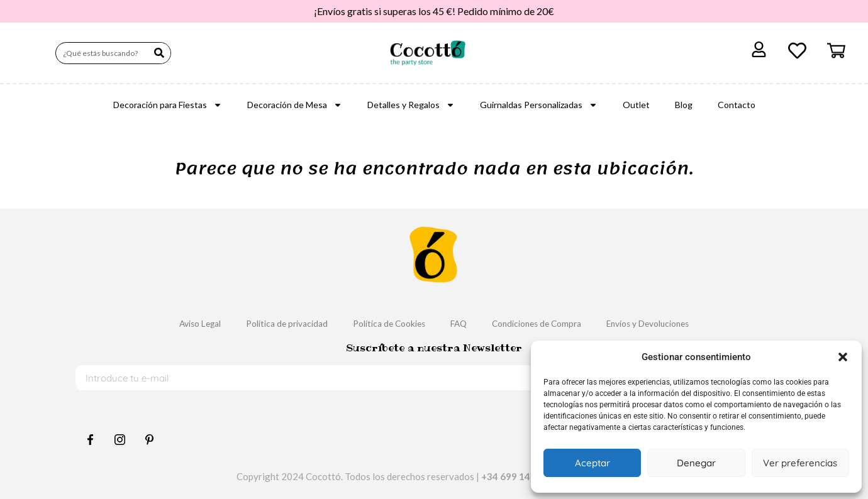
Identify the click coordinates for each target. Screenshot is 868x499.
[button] (843, 357)
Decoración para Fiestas (168, 105)
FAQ (460, 323)
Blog (684, 105)
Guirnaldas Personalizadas (539, 105)
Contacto (737, 105)
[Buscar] (159, 53)
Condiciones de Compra (547, 323)
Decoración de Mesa (295, 105)
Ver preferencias (800, 463)
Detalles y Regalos (411, 105)
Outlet (636, 105)
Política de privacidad (270, 323)
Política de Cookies (383, 323)
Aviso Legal (173, 323)
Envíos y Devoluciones (672, 323)
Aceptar (593, 463)
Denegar (696, 463)
